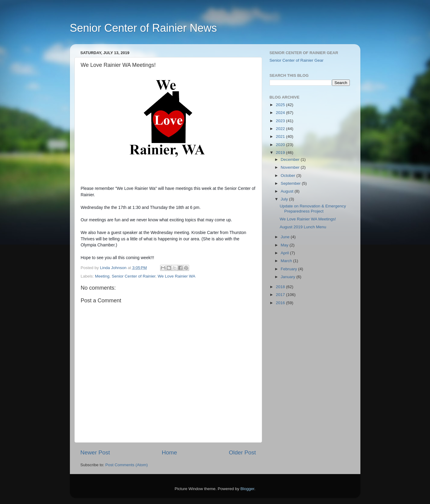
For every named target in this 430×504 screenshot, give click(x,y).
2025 (281, 105)
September (291, 183)
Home (169, 452)
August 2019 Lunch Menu (303, 227)
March (287, 261)
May (285, 245)
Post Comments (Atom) (126, 465)
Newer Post (95, 452)
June (286, 237)
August (288, 191)
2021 (281, 137)
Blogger (248, 489)
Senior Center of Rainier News (143, 28)
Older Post (242, 452)
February (290, 269)
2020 (281, 145)
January (289, 277)
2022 (281, 129)
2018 (281, 287)
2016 (281, 303)
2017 (281, 295)
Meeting (102, 276)
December (291, 159)
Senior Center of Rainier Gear (297, 60)
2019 (281, 153)
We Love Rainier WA (177, 276)
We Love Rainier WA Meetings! (308, 219)
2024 (281, 113)
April (286, 253)
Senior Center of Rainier (133, 276)
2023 (281, 121)
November (291, 167)
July (285, 199)
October (289, 176)
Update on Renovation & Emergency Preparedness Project (313, 208)
